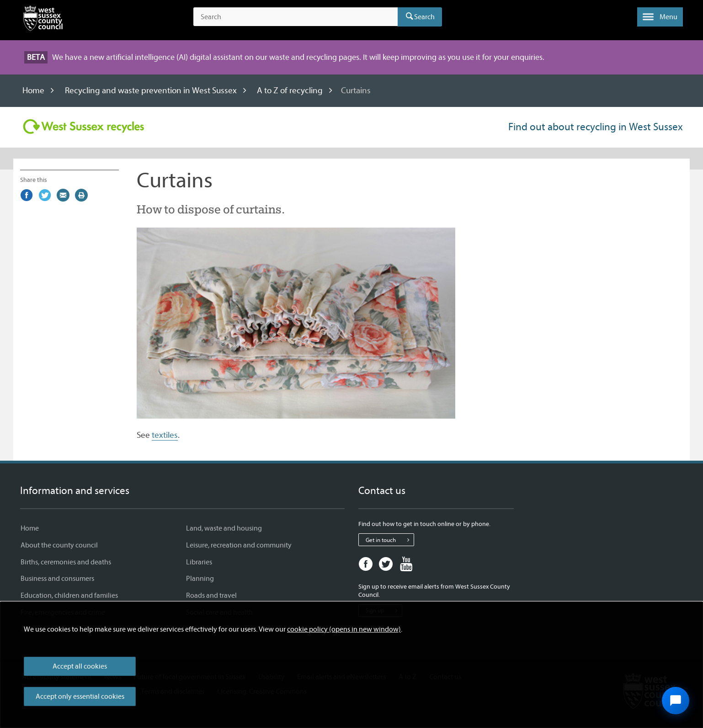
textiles (165, 435)
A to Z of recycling (290, 90)
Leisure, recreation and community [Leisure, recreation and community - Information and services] (239, 545)
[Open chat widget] (676, 701)
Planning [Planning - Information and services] (200, 579)
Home (33, 90)
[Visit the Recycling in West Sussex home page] (83, 127)
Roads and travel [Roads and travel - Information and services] (211, 595)
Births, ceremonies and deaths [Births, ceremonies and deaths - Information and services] (66, 562)
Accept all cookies (80, 666)
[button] (660, 17)
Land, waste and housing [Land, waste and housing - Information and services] (224, 528)
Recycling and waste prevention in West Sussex (151, 90)
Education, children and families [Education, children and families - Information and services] (69, 595)
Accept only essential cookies (80, 696)
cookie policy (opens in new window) (344, 629)
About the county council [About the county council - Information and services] (59, 545)
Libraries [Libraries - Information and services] (199, 562)
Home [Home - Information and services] (30, 528)
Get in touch (390, 540)
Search (424, 17)
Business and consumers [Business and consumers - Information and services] (57, 579)
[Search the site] (296, 17)
